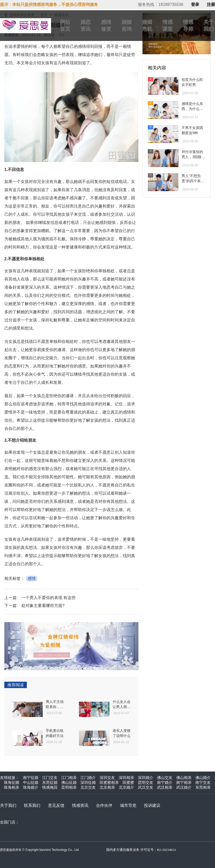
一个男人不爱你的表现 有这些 (49, 598)
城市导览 (128, 805)
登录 (195, 5)
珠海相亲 (11, 787)
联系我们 (32, 805)
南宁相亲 (184, 782)
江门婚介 (88, 778)
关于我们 (8, 805)
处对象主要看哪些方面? (43, 606)
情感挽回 (50, 787)
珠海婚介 (31, 787)
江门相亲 (69, 778)
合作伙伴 (104, 805)
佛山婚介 (203, 778)
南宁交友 (203, 782)
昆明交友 (146, 782)
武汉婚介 (184, 787)
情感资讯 (80, 805)
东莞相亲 (203, 787)
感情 (32, 578)
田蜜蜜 (128, 782)
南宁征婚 (31, 778)
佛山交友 (165, 778)
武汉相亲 (165, 787)
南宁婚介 (165, 782)
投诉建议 (152, 805)
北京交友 (88, 787)
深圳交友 (107, 778)
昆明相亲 (69, 787)
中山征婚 (31, 782)
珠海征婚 (11, 782)
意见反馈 (56, 805)
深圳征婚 (88, 782)
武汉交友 (146, 787)
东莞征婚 (50, 782)
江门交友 (50, 778)
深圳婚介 (146, 778)
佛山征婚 (69, 782)
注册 (211, 5)
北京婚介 (126, 787)
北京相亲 (107, 787)
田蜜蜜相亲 (109, 782)
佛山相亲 (184, 778)
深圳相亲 (126, 778)
